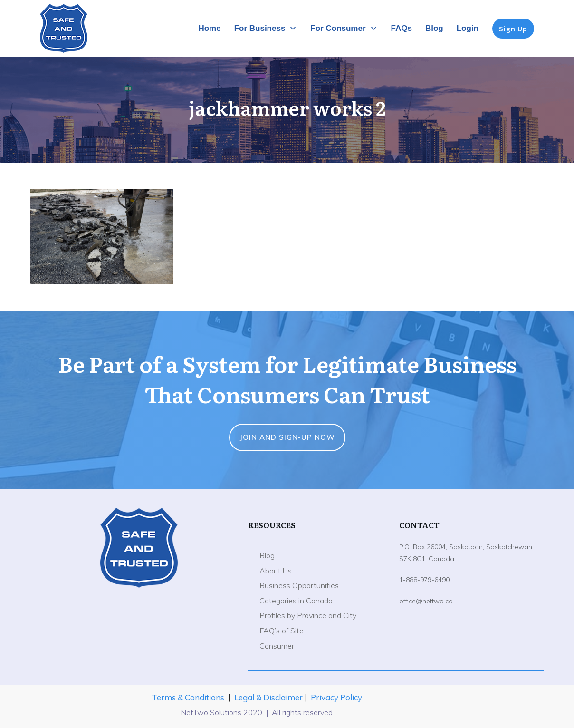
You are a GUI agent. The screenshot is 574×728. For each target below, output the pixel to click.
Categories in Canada (296, 601)
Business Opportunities (299, 585)
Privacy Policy (336, 697)
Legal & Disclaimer (269, 697)
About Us (276, 571)
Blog (267, 555)
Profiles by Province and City (308, 615)
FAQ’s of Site (282, 631)
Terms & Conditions (188, 697)
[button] (102, 237)
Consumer (277, 646)
